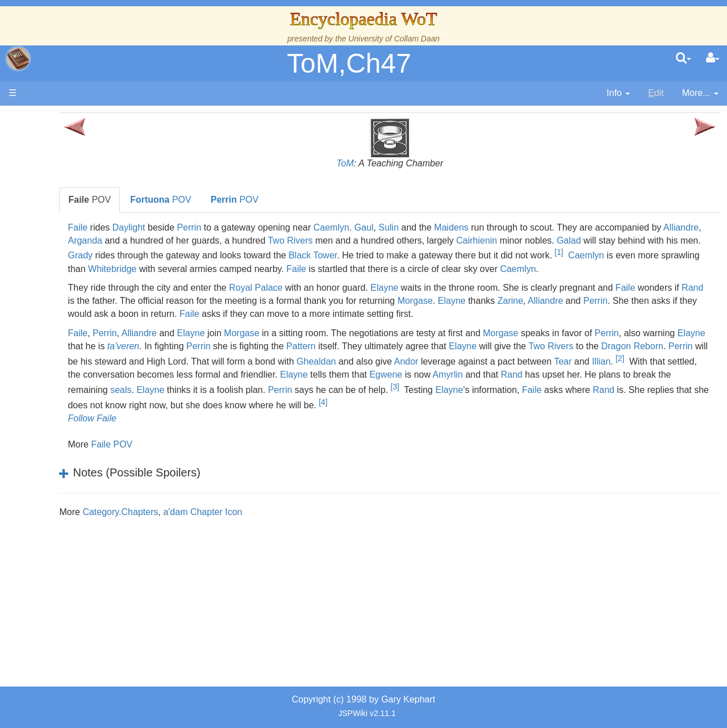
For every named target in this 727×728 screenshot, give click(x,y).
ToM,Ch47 (349, 63)
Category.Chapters (225, 551)
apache (18, 58)
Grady (389, 253)
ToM (398, 163)
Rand (268, 314)
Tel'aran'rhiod (81, 462)
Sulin (494, 227)
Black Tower (621, 253)
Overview (96, 280)
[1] (345, 265)
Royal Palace (361, 301)
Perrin (294, 227)
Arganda (298, 240)
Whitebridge (532, 269)
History (68, 229)
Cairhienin (690, 240)
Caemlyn (436, 227)
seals (619, 413)
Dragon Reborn (310, 385)
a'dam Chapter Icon (308, 551)
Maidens (556, 227)
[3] (358, 425)
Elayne (489, 301)
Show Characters (89, 345)
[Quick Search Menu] (684, 58)
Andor (204, 400)
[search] (684, 58)
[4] (390, 441)
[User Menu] (713, 58)
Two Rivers (504, 240)
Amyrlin (340, 413)
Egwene (279, 413)
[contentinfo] (618, 93)
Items (65, 423)
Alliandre (258, 240)
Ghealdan (637, 385)
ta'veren (341, 372)
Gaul (469, 227)
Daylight (233, 227)
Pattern (519, 372)
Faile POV (217, 483)
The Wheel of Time (92, 202)
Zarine (185, 327)
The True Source (88, 216)
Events (68, 254)
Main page (53, 118)
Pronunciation (82, 501)
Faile (183, 227)
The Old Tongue (86, 306)
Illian (399, 400)
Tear (360, 400)
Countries (96, 293)
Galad (242, 253)
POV (195, 200)
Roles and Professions (99, 384)
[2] (417, 397)
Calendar (72, 242)
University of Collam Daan (394, 39)
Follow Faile (197, 457)
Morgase (628, 314)
